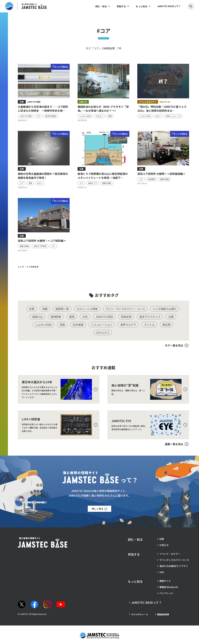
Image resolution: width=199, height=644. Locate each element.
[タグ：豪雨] (72, 317)
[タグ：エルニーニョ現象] (87, 309)
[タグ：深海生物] (126, 317)
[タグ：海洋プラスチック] (150, 317)
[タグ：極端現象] (56, 317)
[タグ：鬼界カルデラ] (128, 325)
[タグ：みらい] (158, 116)
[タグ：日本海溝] (78, 325)
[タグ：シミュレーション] (102, 325)
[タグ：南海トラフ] (93, 183)
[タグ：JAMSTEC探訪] (26, 116)
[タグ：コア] (38, 116)
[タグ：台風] (32, 309)
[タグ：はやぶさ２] (103, 332)
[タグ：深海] (110, 116)
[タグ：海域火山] (37, 317)
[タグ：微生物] (166, 325)
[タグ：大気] (85, 317)
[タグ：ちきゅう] (99, 116)
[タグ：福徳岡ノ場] (62, 309)
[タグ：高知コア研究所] (40, 246)
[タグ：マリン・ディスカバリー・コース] (125, 309)
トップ (21, 267)
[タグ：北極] (171, 317)
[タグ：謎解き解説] (107, 183)
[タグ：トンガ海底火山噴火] (165, 309)
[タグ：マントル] (149, 325)
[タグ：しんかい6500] (85, 116)
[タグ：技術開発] (151, 179)
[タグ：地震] (45, 309)
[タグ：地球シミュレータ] (173, 116)
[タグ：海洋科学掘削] (51, 116)
